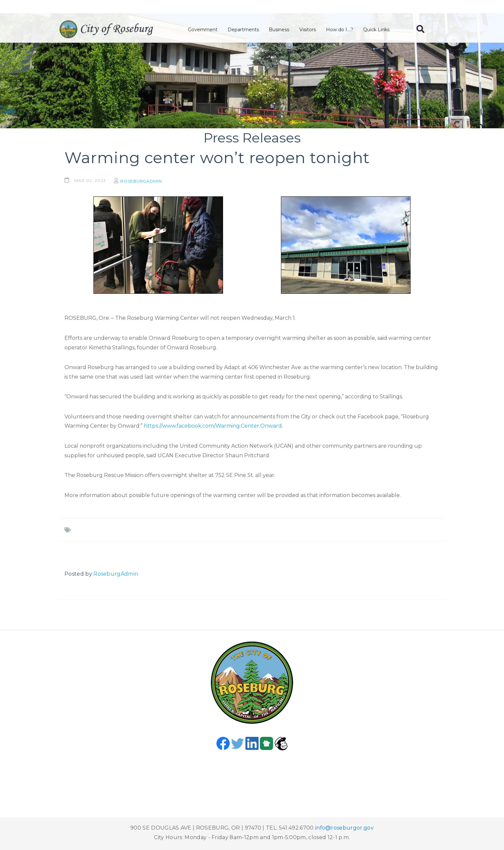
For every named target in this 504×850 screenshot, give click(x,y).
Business (280, 30)
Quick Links (377, 30)
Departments (244, 30)
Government (204, 30)
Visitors (308, 30)
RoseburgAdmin (143, 181)
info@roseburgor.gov (344, 828)
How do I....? (340, 30)
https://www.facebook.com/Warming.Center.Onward (213, 426)
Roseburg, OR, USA (252, 775)
